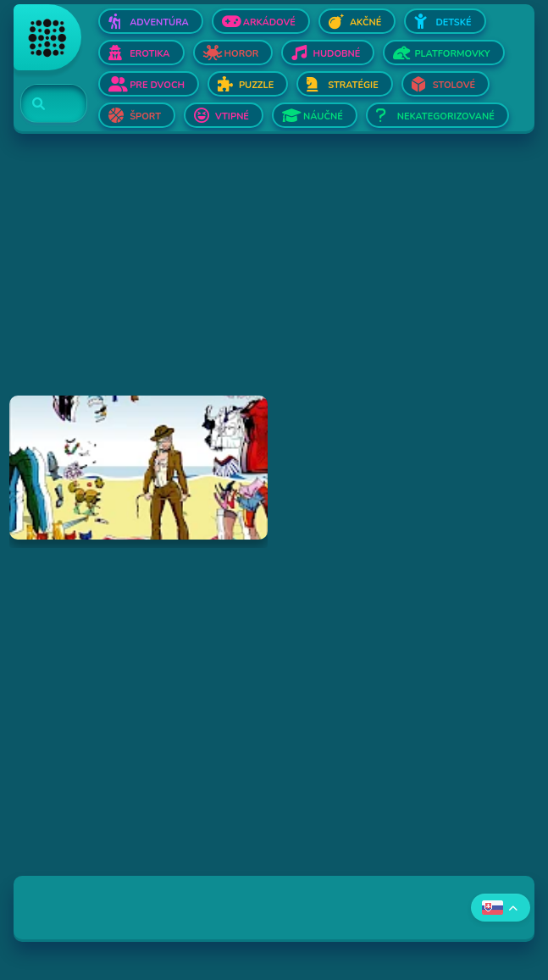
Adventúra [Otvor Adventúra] (159, 22)
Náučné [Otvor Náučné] (323, 116)
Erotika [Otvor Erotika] (149, 54)
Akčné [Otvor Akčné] (365, 22)
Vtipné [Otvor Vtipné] (232, 116)
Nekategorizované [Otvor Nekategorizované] (446, 116)
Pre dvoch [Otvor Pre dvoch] (157, 85)
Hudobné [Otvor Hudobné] (336, 54)
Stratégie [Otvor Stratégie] (353, 85)
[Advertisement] (274, 277)
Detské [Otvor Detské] (453, 22)
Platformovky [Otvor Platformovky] (452, 54)
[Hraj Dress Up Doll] (138, 468)
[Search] (44, 104)
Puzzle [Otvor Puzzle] (256, 85)
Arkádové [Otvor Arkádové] (269, 22)
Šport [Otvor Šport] (145, 116)
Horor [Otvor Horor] (242, 54)
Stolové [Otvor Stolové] (454, 85)
